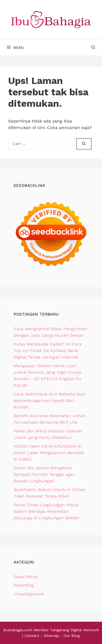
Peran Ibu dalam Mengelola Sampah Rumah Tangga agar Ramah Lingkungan (44, 474)
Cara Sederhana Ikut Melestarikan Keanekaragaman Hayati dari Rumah (50, 400)
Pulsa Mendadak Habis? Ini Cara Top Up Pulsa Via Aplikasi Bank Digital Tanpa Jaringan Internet (48, 351)
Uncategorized (29, 594)
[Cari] (84, 144)
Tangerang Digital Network (74, 630)
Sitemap (51, 636)
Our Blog (72, 636)
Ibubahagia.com (18, 630)
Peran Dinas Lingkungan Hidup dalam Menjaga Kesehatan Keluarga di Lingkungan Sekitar (47, 511)
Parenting (24, 585)
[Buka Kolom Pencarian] (93, 48)
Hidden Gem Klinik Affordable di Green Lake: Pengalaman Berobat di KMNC (49, 453)
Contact (32, 636)
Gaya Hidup (26, 577)
